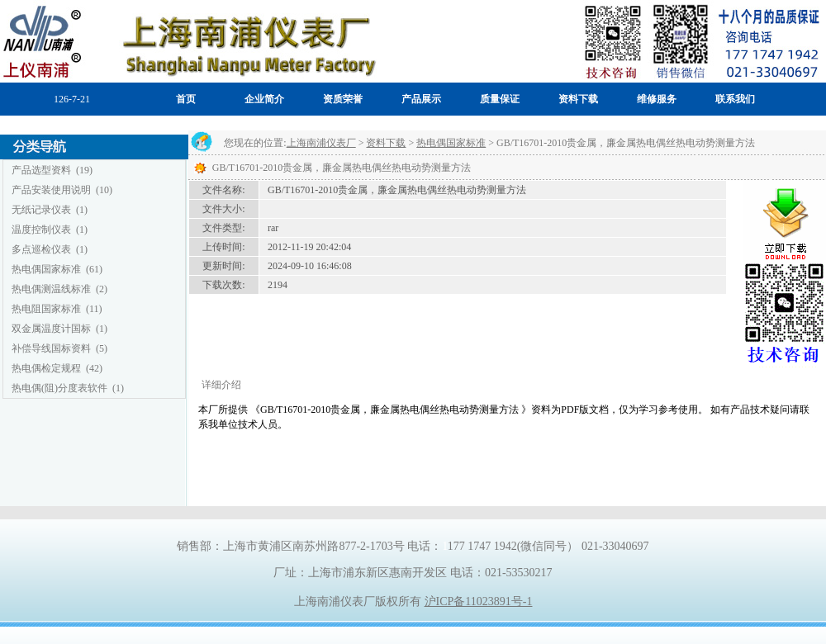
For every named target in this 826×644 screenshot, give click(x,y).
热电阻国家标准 (46, 309)
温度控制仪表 (41, 230)
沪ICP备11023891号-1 (479, 601)
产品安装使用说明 (51, 190)
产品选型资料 (41, 170)
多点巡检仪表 (41, 249)
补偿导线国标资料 (51, 348)
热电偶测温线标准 (51, 289)
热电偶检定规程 (46, 368)
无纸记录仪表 (41, 210)
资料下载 (386, 143)
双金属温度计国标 (51, 329)
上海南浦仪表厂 (321, 143)
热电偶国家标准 (46, 269)
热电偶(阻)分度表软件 (59, 388)
